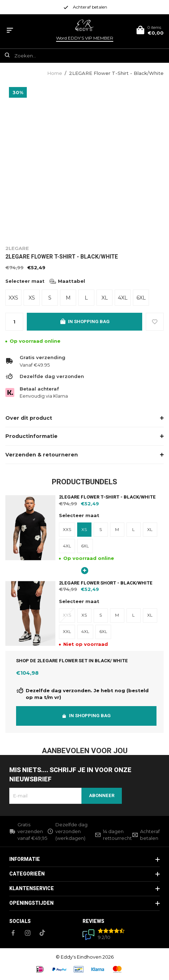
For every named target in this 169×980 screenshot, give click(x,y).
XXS (13, 298)
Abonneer (102, 795)
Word (85, 38)
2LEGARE (17, 248)
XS (32, 298)
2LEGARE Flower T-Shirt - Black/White (116, 73)
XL (105, 298)
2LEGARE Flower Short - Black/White (106, 583)
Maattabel (67, 281)
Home (55, 73)
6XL (141, 298)
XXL (67, 632)
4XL (123, 298)
